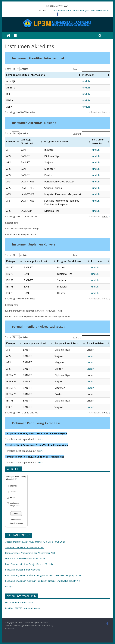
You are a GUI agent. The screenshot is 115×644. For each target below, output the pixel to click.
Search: (91, 69)
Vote (16, 514)
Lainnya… (10, 586)
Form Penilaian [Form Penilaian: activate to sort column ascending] (95, 343)
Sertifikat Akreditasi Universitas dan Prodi (25, 558)
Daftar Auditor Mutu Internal (19, 603)
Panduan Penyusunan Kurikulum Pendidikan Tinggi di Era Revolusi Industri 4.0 (43, 581)
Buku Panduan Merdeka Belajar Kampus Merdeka (29, 564)
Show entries (17, 69)
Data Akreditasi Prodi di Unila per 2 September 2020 (30, 553)
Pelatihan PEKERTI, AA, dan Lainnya (22, 608)
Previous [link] (96, 112)
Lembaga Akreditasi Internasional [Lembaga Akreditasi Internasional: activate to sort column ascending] (26, 75)
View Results (16, 520)
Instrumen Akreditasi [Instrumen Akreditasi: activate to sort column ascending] (98, 142)
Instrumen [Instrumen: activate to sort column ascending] (88, 75)
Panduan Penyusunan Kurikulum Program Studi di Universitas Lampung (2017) (43, 575)
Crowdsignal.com (16, 523)
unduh (86, 81)
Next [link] (105, 112)
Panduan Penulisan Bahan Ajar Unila (23, 570)
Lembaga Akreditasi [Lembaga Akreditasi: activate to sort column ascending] (27, 142)
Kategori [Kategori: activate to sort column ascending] (11, 142)
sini (41, 439)
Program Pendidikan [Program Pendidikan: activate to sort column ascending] (56, 142)
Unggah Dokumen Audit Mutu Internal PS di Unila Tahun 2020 (35, 542)
